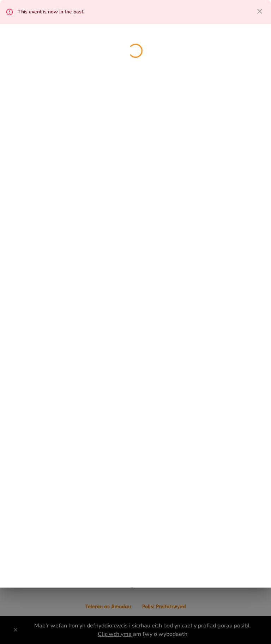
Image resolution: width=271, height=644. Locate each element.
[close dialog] (260, 11)
